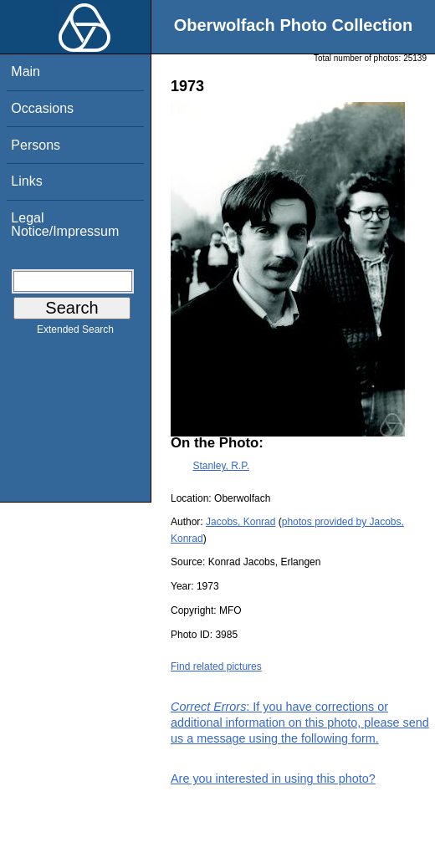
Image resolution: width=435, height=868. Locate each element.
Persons (36, 145)
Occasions (42, 108)
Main (26, 71)
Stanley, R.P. (221, 466)
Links (26, 181)
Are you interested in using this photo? (273, 779)
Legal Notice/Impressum (65, 225)
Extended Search (75, 333)
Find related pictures (216, 666)
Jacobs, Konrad (241, 522)
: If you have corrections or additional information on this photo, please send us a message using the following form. (300, 722)
